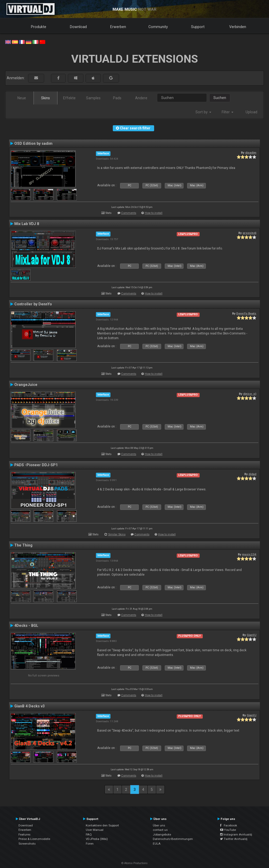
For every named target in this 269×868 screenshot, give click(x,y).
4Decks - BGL (26, 626)
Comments (129, 213)
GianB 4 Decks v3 (29, 706)
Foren (90, 844)
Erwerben (118, 27)
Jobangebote (162, 834)
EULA (157, 844)
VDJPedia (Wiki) (97, 839)
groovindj (249, 233)
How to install (154, 213)
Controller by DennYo (33, 304)
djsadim (251, 153)
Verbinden (238, 27)
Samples (93, 98)
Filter (228, 112)
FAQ (89, 834)
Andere (141, 98)
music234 (249, 554)
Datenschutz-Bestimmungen (173, 839)
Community (158, 27)
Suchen (220, 98)
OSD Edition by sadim (33, 143)
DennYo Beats (246, 313)
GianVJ (251, 635)
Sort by (203, 112)
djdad (252, 474)
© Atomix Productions (134, 863)
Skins (45, 98)
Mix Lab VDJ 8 (27, 224)
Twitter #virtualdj (234, 839)
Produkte (39, 27)
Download (78, 27)
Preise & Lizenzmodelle (34, 839)
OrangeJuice (26, 385)
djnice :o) (250, 394)
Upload (251, 112)
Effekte (69, 98)
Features (24, 834)
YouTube (228, 830)
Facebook (229, 825)
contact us (160, 830)
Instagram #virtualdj (236, 834)
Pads (117, 98)
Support (198, 27)
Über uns (159, 825)
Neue (22, 98)
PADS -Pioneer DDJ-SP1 (36, 465)
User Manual (95, 830)
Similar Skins (117, 534)
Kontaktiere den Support (102, 825)
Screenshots (27, 844)
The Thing (23, 545)
